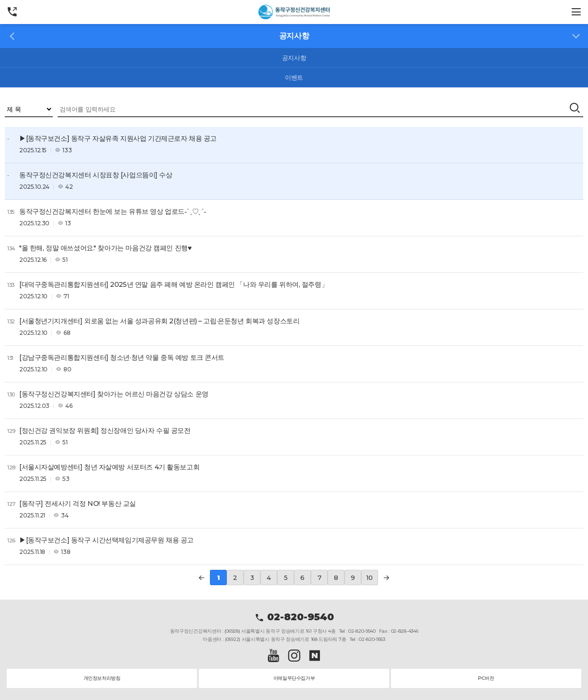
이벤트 (294, 77)
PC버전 (486, 678)
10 (369, 577)
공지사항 (294, 58)
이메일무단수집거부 (294, 678)
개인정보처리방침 (102, 678)
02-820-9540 (294, 617)
